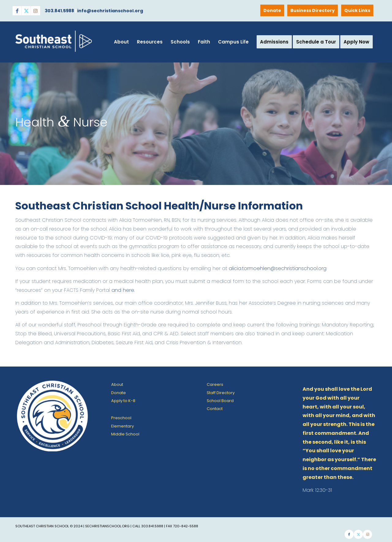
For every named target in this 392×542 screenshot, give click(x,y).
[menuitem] (357, 10)
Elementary (123, 426)
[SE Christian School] (54, 51)
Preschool (121, 418)
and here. (123, 290)
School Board (220, 401)
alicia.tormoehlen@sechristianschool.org (278, 268)
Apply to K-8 (123, 401)
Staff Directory (221, 393)
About (117, 384)
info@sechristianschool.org (110, 11)
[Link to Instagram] (36, 11)
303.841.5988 (59, 11)
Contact (215, 409)
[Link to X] (26, 11)
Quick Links (357, 10)
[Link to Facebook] (17, 11)
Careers (215, 384)
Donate (272, 10)
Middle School (125, 434)
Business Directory (313, 10)
